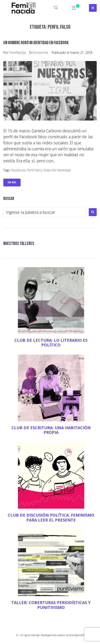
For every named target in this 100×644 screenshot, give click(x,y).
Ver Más (12, 183)
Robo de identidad (57, 170)
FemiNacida (17, 52)
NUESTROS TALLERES (19, 244)
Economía (41, 52)
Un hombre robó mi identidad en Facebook (36, 43)
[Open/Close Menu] (93, 8)
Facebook (18, 170)
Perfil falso (35, 170)
